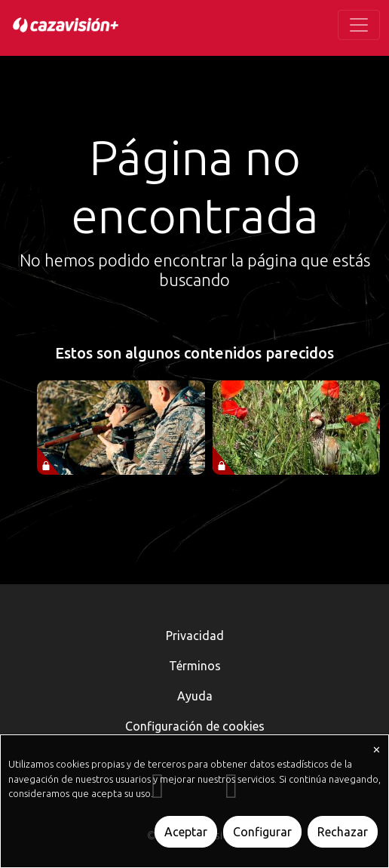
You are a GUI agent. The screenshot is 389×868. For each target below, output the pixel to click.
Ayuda (195, 696)
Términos (195, 666)
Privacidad (195, 636)
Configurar (262, 832)
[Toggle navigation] (359, 25)
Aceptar (186, 832)
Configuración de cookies (195, 726)
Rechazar (343, 832)
